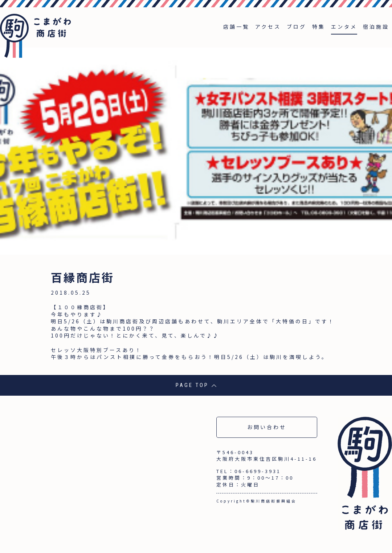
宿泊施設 (376, 27)
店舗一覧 (236, 27)
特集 (319, 27)
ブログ (297, 27)
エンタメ (344, 27)
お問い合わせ (267, 427)
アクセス (268, 27)
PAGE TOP (196, 385)
